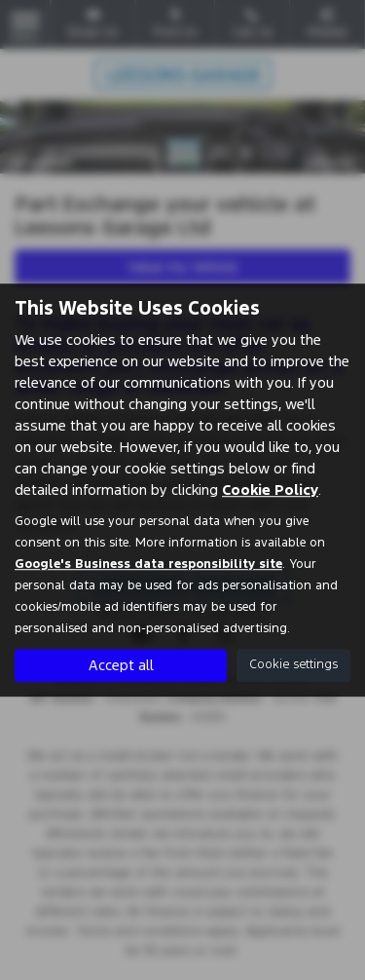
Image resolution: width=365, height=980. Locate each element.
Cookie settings (293, 664)
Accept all (121, 665)
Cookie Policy (270, 490)
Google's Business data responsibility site (148, 564)
